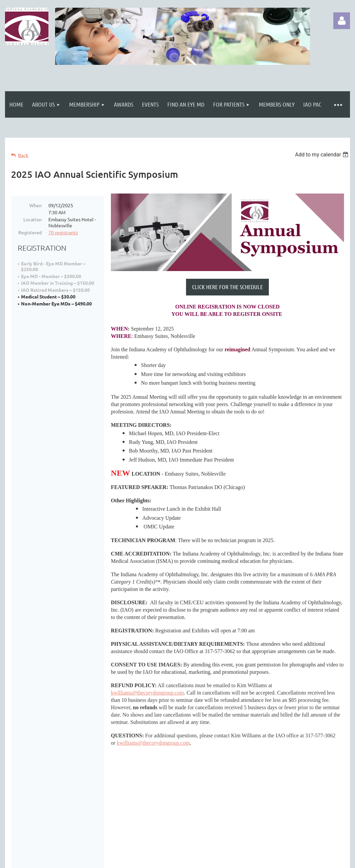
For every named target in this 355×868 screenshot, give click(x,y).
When (36, 205)
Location (33, 219)
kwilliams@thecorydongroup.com (147, 693)
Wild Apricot (270, 861)
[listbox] (322, 155)
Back (23, 155)
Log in (342, 21)
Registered (30, 232)
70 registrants (63, 232)
